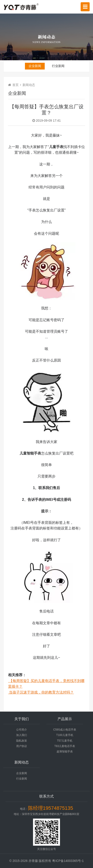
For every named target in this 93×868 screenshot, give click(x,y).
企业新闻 (35, 66)
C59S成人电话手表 (65, 730)
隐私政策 (22, 741)
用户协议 (22, 746)
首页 (15, 85)
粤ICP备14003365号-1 (68, 861)
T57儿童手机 (65, 741)
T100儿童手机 (65, 735)
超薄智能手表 (65, 752)
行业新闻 (58, 66)
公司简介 (22, 730)
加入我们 (22, 735)
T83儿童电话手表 (65, 746)
